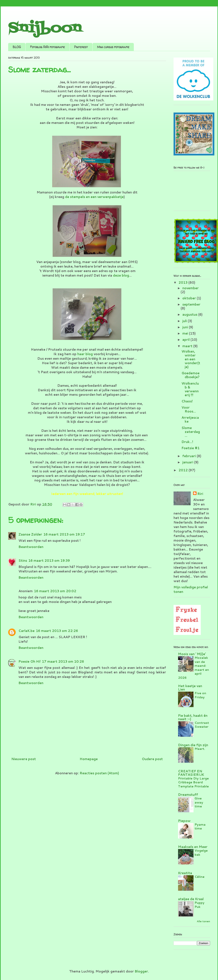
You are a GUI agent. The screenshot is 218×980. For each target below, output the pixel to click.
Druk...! (187, 442)
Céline (200, 877)
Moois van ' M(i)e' (192, 654)
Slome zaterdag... (191, 432)
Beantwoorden (31, 547)
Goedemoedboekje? (191, 375)
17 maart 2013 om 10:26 (63, 661)
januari (188, 462)
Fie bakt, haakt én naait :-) (193, 717)
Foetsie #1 (191, 448)
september (191, 304)
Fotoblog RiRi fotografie (47, 47)
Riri (200, 494)
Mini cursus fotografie (113, 47)
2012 (184, 470)
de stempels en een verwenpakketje (94, 197)
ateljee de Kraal (191, 899)
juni (186, 327)
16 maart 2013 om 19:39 (49, 561)
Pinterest (81, 47)
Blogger (141, 971)
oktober (190, 298)
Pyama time (200, 826)
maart (188, 346)
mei (186, 333)
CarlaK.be (27, 631)
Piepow (184, 821)
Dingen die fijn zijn (193, 745)
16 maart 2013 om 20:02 (55, 591)
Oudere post (152, 759)
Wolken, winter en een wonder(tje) (191, 359)
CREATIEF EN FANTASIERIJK (191, 773)
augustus (190, 314)
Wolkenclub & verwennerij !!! (190, 389)
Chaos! (187, 401)
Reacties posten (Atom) (99, 773)
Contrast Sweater (202, 725)
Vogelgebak (201, 852)
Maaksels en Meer (193, 847)
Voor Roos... (189, 409)
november (191, 288)
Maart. (200, 749)
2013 (183, 282)
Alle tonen (203, 921)
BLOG (17, 47)
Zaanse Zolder (30, 534)
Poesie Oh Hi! (30, 661)
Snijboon (45, 28)
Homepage (89, 759)
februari (190, 456)
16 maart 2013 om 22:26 (57, 631)
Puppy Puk (200, 905)
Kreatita (185, 873)
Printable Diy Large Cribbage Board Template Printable (193, 782)
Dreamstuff (188, 795)
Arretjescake (190, 419)
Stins (23, 561)
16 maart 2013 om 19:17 (64, 534)
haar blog (85, 354)
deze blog (121, 275)
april (186, 340)
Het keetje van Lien (190, 688)
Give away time (199, 802)
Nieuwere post (24, 759)
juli (185, 321)
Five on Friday (200, 695)
